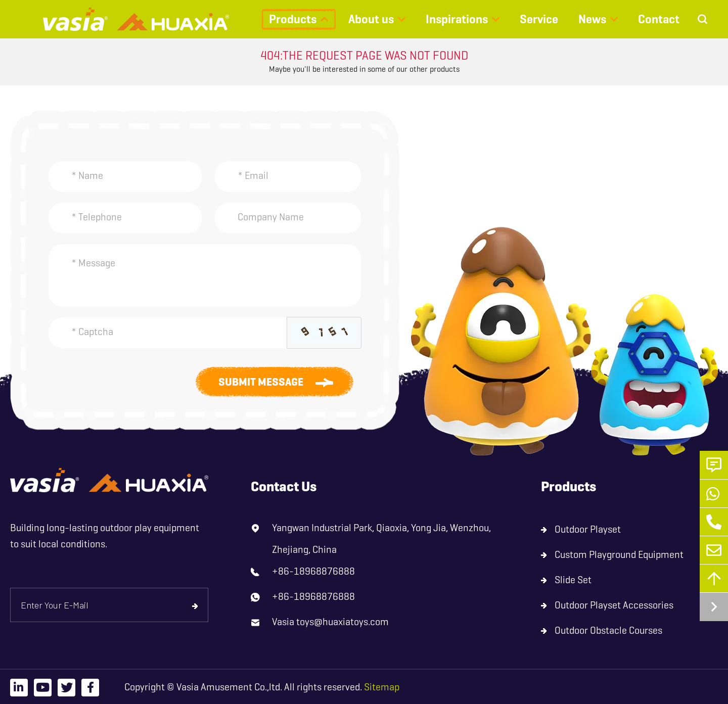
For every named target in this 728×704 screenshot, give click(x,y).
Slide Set (573, 580)
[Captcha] (168, 333)
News (592, 19)
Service (539, 19)
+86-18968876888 (313, 571)
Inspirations (457, 19)
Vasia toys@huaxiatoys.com (330, 622)
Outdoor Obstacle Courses (608, 630)
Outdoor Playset (588, 529)
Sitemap (382, 687)
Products (293, 19)
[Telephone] (125, 218)
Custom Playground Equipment (619, 555)
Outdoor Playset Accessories (614, 605)
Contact (659, 19)
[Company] (288, 218)
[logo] (109, 480)
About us (371, 19)
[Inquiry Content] (205, 275)
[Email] (288, 177)
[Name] (125, 177)
